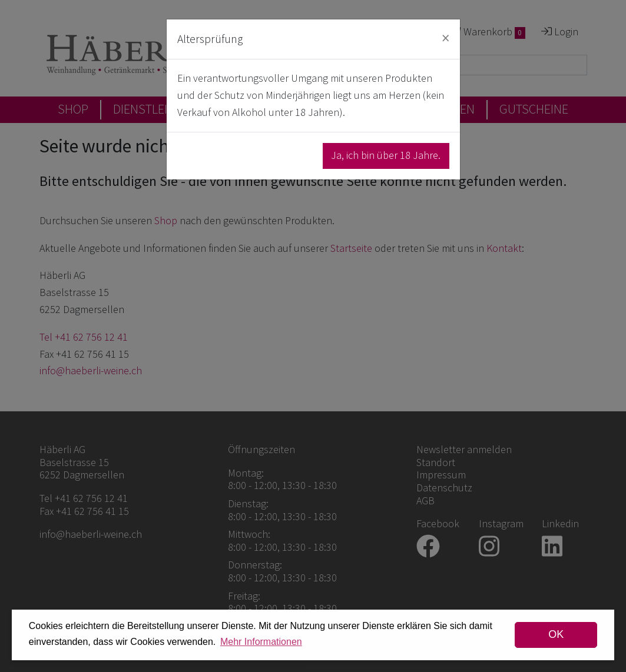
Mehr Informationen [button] (261, 642)
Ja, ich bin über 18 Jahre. (386, 155)
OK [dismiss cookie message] (556, 634)
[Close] (446, 38)
